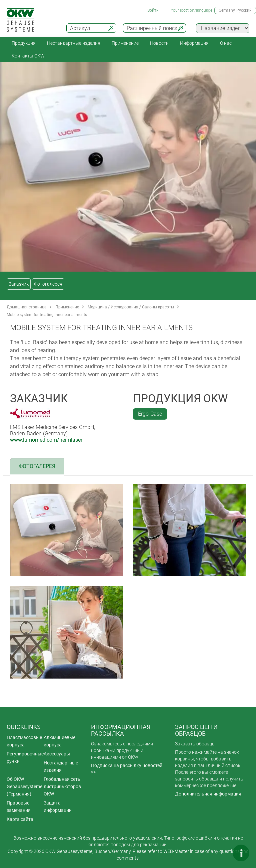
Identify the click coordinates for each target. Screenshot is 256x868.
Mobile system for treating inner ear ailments (47, 315)
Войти (153, 10)
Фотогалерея (48, 284)
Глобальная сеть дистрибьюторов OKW (62, 786)
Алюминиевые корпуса (59, 741)
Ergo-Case (150, 414)
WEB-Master (176, 851)
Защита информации (58, 807)
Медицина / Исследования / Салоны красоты (131, 307)
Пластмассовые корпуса (24, 741)
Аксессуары (57, 754)
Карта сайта (20, 819)
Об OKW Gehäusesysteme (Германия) (24, 786)
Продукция (24, 43)
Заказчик (19, 284)
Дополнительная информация (208, 794)
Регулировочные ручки (25, 757)
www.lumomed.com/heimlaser (46, 440)
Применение (125, 43)
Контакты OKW (28, 56)
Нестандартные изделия (74, 43)
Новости (159, 43)
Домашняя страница (27, 307)
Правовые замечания (19, 807)
